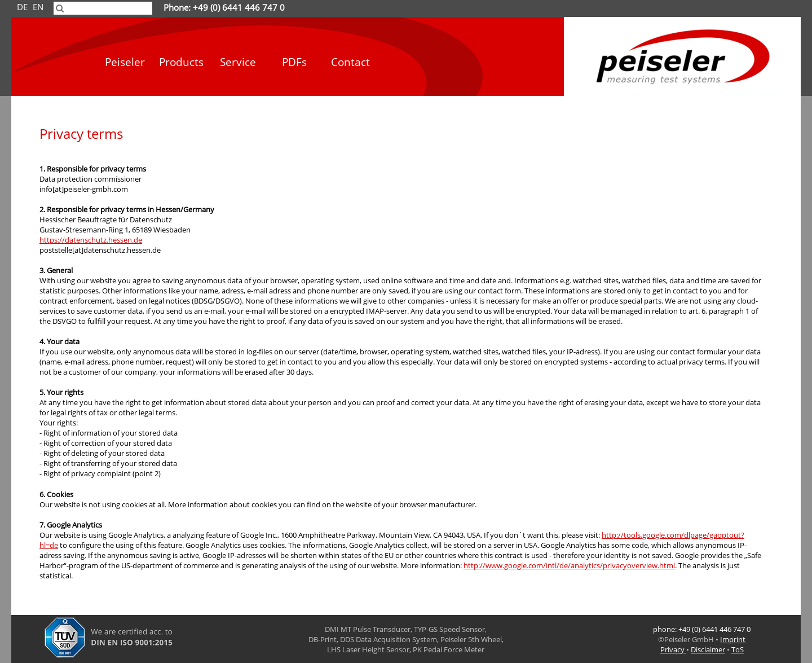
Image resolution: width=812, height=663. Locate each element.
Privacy (673, 649)
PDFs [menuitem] (294, 62)
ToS (738, 649)
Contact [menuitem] (350, 62)
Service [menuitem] (238, 62)
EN (38, 7)
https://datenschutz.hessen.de (91, 240)
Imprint (733, 639)
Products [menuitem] (181, 62)
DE (22, 7)
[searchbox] (103, 8)
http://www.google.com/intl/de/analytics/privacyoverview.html (569, 565)
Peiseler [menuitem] (125, 62)
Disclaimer (708, 649)
